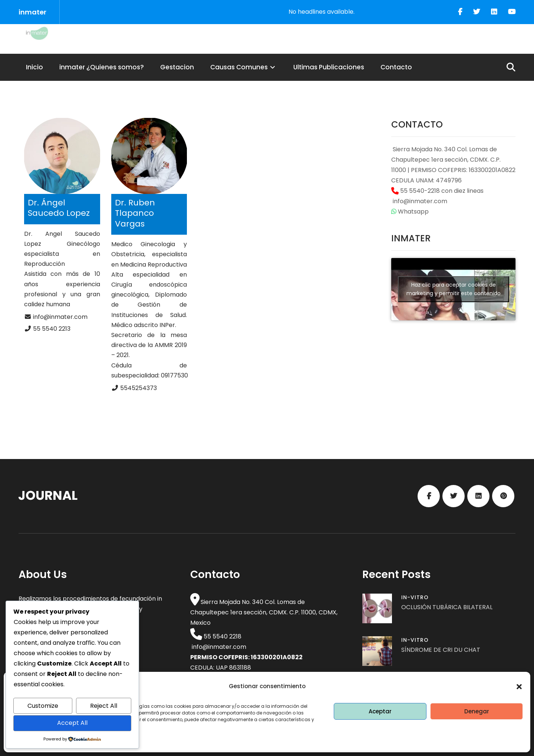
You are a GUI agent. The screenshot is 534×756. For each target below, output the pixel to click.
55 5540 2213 (52, 329)
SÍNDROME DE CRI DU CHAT (441, 650)
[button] (519, 687)
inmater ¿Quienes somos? (102, 67)
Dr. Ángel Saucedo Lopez (59, 208)
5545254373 (139, 388)
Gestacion (177, 67)
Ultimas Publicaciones (329, 67)
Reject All (104, 706)
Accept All (72, 723)
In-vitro (415, 597)
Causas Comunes (244, 67)
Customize (43, 706)
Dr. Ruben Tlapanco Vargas (135, 213)
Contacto (396, 67)
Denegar (477, 711)
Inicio (34, 67)
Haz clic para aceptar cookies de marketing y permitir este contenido (454, 289)
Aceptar (380, 711)
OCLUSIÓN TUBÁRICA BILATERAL (447, 607)
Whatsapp (410, 212)
